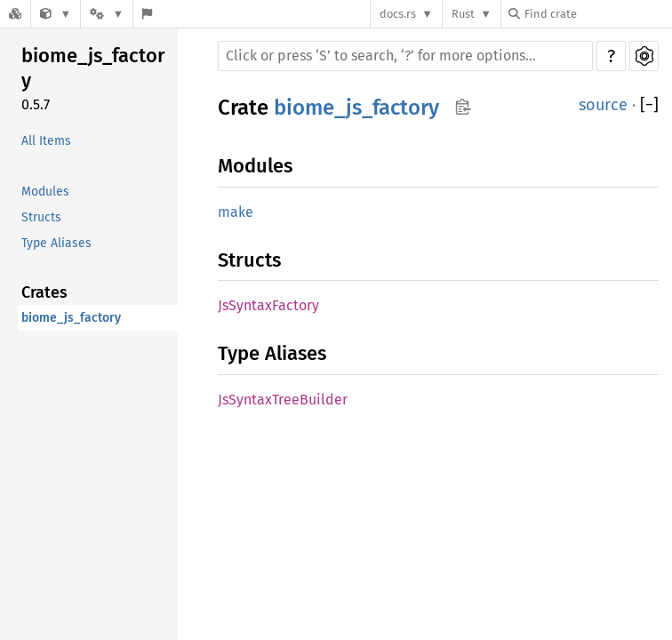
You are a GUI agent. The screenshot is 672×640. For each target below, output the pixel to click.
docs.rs (398, 14)
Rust (463, 14)
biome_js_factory (93, 68)
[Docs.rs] (15, 14)
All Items (46, 141)
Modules (45, 192)
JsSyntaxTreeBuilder (283, 400)
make (236, 212)
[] (649, 105)
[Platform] (107, 14)
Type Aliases (56, 243)
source (603, 105)
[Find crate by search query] (597, 14)
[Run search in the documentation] (405, 56)
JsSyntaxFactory (268, 305)
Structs (41, 217)
